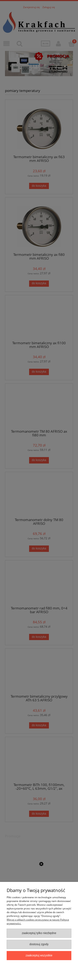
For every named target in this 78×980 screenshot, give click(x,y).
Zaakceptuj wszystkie (39, 955)
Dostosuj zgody (39, 944)
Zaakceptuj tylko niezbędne (39, 933)
